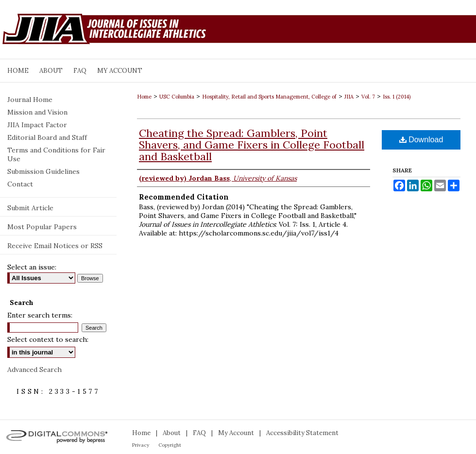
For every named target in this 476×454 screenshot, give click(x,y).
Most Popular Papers (42, 227)
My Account (236, 433)
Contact (20, 184)
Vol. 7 (368, 97)
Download (421, 140)
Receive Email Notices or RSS (55, 246)
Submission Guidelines (43, 171)
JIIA (349, 97)
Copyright (170, 445)
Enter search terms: (40, 315)
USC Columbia (177, 97)
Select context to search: (48, 339)
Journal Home (30, 100)
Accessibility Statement (302, 433)
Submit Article (30, 208)
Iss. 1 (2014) (397, 97)
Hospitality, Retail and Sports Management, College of (269, 97)
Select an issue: (32, 267)
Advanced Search (34, 370)
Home (144, 97)
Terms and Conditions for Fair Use (56, 154)
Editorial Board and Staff (47, 137)
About (172, 433)
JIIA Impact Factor (37, 125)
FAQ (199, 433)
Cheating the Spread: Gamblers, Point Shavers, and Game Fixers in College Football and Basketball (252, 145)
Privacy (141, 445)
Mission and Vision (37, 112)
